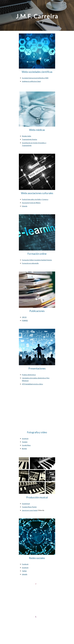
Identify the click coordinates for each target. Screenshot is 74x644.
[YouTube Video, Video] (37, 411)
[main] (37, 15)
